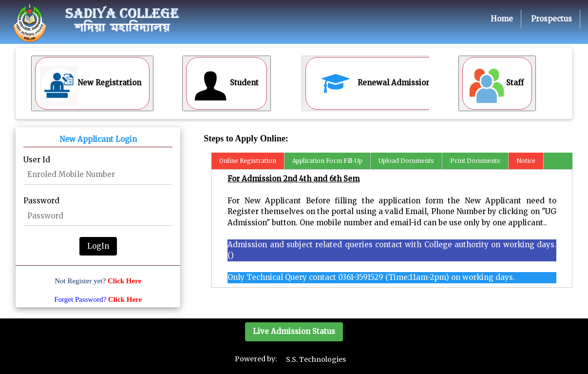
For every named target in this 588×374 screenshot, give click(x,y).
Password (41, 201)
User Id (37, 160)
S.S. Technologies (316, 359)
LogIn (98, 246)
